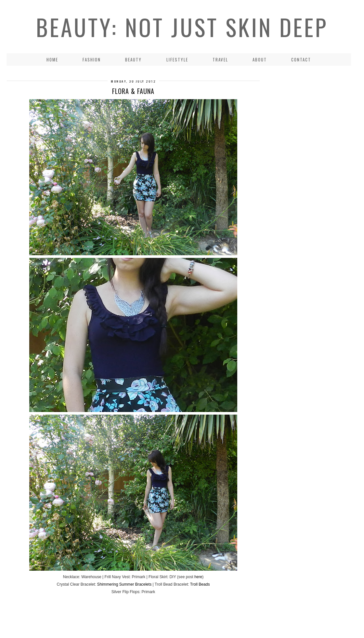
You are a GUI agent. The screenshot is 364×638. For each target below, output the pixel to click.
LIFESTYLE (177, 60)
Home (52, 60)
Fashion (92, 60)
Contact (301, 60)
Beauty (133, 60)
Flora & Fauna (133, 91)
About (260, 60)
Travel (220, 60)
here (198, 577)
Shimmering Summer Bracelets (124, 584)
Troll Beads (200, 584)
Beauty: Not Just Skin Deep (182, 27)
